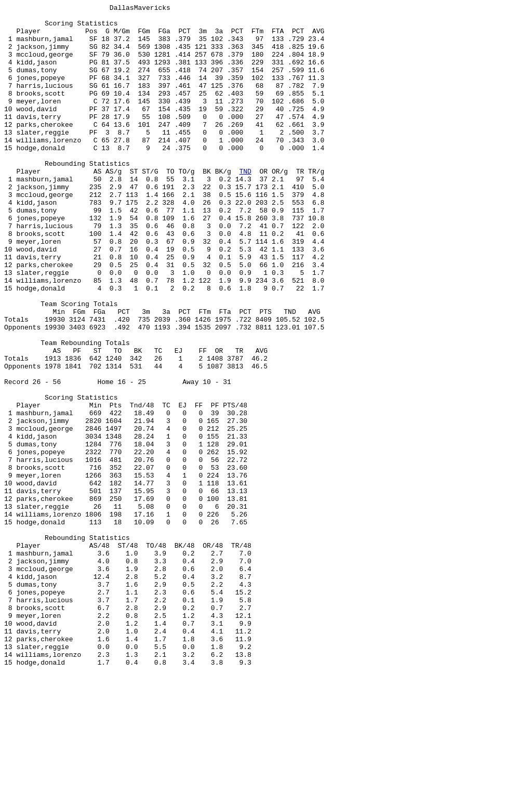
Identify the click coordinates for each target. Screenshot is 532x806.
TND (245, 205)
